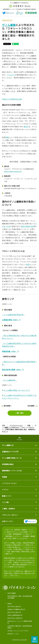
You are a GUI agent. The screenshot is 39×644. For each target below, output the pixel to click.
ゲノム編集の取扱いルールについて (17, 390)
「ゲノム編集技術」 (9, 380)
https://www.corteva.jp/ (13, 171)
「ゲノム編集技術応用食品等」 (14, 315)
